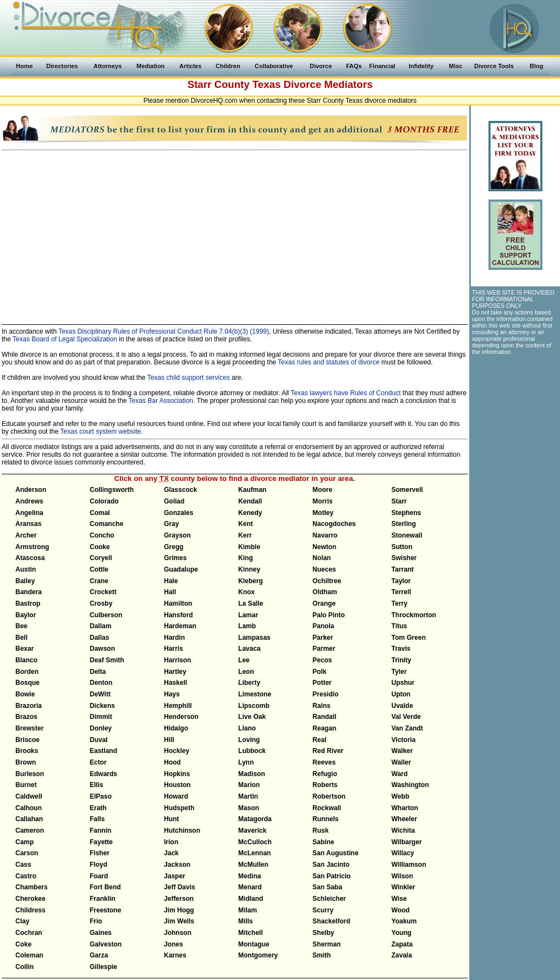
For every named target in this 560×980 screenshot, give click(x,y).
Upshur (403, 683)
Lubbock (252, 751)
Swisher (404, 558)
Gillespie (103, 967)
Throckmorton (414, 615)
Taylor (401, 581)
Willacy (403, 853)
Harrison (177, 660)
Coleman (29, 955)
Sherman (326, 944)
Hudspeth (179, 808)
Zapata (402, 944)
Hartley (175, 672)
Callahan (29, 819)
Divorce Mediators (328, 84)
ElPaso (101, 796)
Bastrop (28, 603)
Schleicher (329, 899)
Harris (174, 649)
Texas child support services (189, 378)
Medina (249, 876)
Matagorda (255, 819)
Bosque (28, 683)
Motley (323, 513)
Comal (100, 513)
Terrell (402, 592)
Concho (102, 535)
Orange (324, 603)
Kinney (249, 569)
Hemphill (178, 706)
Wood (401, 910)
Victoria (404, 740)
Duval (99, 740)
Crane (99, 581)
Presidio (325, 694)
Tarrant (403, 569)
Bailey (25, 581)
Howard (176, 796)
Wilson (402, 876)
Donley (101, 728)
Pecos (322, 660)
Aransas (28, 524)
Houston (177, 785)
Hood (172, 762)
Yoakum (404, 921)
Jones (174, 944)
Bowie (25, 694)
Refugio (325, 774)
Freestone (105, 910)
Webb (400, 796)
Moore (322, 490)
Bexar (24, 649)
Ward (400, 774)
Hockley (177, 751)
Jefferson (179, 899)
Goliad (174, 501)
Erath (98, 808)
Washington (410, 785)
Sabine (323, 842)
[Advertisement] (235, 232)
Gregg (174, 547)
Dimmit (101, 717)
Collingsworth (112, 490)
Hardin (174, 638)
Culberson (106, 615)
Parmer (324, 649)
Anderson (31, 490)
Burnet (26, 785)
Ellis (97, 785)
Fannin (100, 830)
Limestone (255, 694)
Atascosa (30, 558)
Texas (267, 84)
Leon (246, 672)
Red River (328, 751)
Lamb (247, 626)
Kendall (250, 501)
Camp (24, 842)
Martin (248, 796)
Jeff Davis (180, 887)
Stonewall (407, 535)
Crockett (103, 592)
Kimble (249, 547)
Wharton (405, 808)
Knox (246, 592)
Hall (170, 592)
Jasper (175, 876)
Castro (26, 876)
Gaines (101, 933)
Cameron (30, 830)
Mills (246, 921)
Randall (324, 717)
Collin (24, 967)
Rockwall (327, 808)
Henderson (181, 717)
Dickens (102, 706)
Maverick (252, 830)
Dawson (102, 649)
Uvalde (402, 706)
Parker (323, 638)
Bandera (29, 592)
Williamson (409, 865)
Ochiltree (327, 581)
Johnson (178, 933)
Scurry (323, 910)
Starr (399, 501)
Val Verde (406, 717)
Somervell (407, 490)
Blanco (26, 660)
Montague (254, 944)
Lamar (248, 615)
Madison (252, 774)
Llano (247, 728)
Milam (248, 910)
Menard (250, 887)
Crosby (101, 603)
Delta (98, 672)
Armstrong (32, 547)
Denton (101, 683)
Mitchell (251, 933)
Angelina (29, 513)
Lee (244, 660)
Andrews (29, 501)
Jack (171, 853)
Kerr (245, 535)
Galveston (106, 944)
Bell (21, 638)
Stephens (407, 513)
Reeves (324, 762)
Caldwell (29, 796)
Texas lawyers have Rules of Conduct (345, 393)
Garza (99, 955)
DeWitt (100, 694)
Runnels (325, 819)
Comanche (106, 524)
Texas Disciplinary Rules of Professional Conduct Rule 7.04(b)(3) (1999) (164, 331)
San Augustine (336, 853)
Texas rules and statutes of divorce (329, 362)
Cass (23, 865)
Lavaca (249, 649)
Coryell (101, 558)
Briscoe (28, 740)
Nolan (322, 558)
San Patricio (331, 876)
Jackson (177, 865)
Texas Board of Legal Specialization (65, 339)
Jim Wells (179, 921)
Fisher (100, 853)
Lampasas (254, 638)
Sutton (402, 547)
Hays (172, 694)
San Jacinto (331, 865)
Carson (27, 853)
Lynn (246, 762)
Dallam (100, 626)
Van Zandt (407, 728)
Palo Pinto (329, 615)
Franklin (103, 899)
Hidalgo (176, 728)
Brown (26, 762)
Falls (97, 819)
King (246, 558)
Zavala (402, 955)
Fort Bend (105, 887)
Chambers (32, 887)
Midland (251, 899)
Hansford (179, 615)
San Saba (327, 887)
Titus (399, 626)
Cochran (29, 933)
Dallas (99, 638)
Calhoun (29, 808)
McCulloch (255, 842)
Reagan (324, 728)
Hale (171, 581)
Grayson (177, 535)
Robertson (329, 796)
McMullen (253, 865)
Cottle (99, 569)
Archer (26, 535)
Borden (27, 672)
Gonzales (179, 513)
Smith (322, 955)
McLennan (254, 853)
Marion (249, 785)
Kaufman (252, 490)
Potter (322, 683)
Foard (99, 876)
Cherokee (31, 899)
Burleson (30, 774)
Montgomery (258, 955)
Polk (319, 672)
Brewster (29, 728)
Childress (31, 910)
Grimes (175, 558)
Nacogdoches (334, 524)
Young (402, 933)
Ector (98, 762)
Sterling (404, 524)
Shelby (323, 933)
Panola (323, 626)
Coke (23, 944)
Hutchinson (182, 830)
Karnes (175, 955)
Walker (402, 751)
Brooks (27, 751)
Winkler (403, 887)
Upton (401, 694)
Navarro (325, 535)
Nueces (324, 569)
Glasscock (180, 490)
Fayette (101, 842)
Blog (536, 66)
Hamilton (178, 603)
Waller (402, 762)
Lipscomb (254, 706)
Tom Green (409, 638)
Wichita (403, 830)
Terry (400, 603)
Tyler (399, 672)
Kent (246, 524)
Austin (26, 569)
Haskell (175, 683)
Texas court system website (101, 431)
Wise (399, 899)
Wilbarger (407, 842)
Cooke (100, 547)
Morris (323, 501)
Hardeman (180, 626)
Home (24, 66)
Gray (171, 524)
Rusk (320, 830)
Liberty (249, 683)
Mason (249, 808)
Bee (21, 626)
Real (319, 740)
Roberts (325, 785)
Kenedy (250, 513)
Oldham (325, 592)
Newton (324, 547)
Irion (171, 842)
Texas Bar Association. (162, 401)
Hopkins (177, 774)
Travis (401, 649)
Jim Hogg (179, 910)
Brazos (26, 717)
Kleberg (251, 581)
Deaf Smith (107, 660)
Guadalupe (181, 569)
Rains (322, 706)
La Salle (251, 603)
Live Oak (252, 717)
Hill (169, 740)
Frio (96, 921)
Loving (249, 740)
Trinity (402, 660)
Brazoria (29, 706)
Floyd (98, 865)
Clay (22, 921)
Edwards (103, 774)
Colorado (104, 501)
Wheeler (405, 819)
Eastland (103, 751)
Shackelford (331, 921)
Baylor (26, 615)
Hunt (171, 819)
